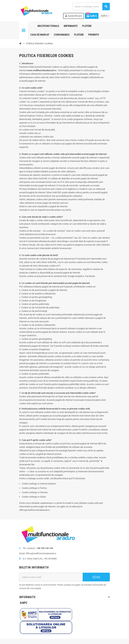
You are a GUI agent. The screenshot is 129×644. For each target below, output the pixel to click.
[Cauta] (91, 7)
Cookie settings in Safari (34, 497)
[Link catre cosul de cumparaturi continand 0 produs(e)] (92, 16)
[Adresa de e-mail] (51, 577)
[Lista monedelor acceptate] (105, 16)
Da (96, 577)
